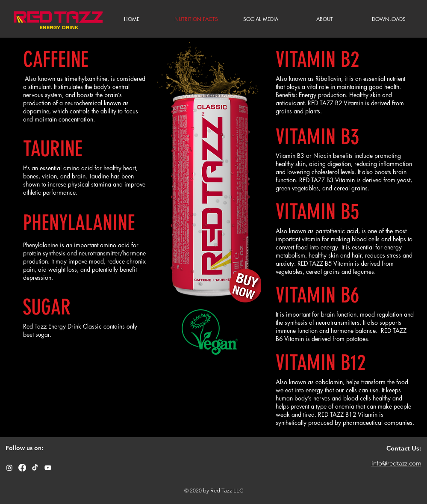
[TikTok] (35, 468)
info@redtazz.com (396, 463)
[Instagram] (9, 468)
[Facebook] (22, 468)
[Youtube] (48, 468)
